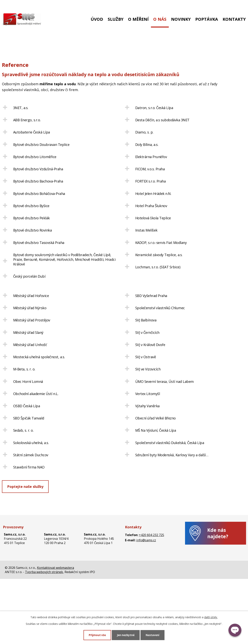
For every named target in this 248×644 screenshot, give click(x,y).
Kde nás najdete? (218, 594)
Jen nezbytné (126, 635)
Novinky (181, 19)
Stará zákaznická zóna (225, 5)
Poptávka (207, 19)
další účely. (211, 617)
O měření (138, 19)
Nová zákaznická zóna (184, 5)
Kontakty (234, 19)
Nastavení (153, 635)
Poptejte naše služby (25, 547)
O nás (160, 19)
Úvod (97, 19)
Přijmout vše (96, 635)
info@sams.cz (49, 5)
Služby (116, 19)
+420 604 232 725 (17, 5)
